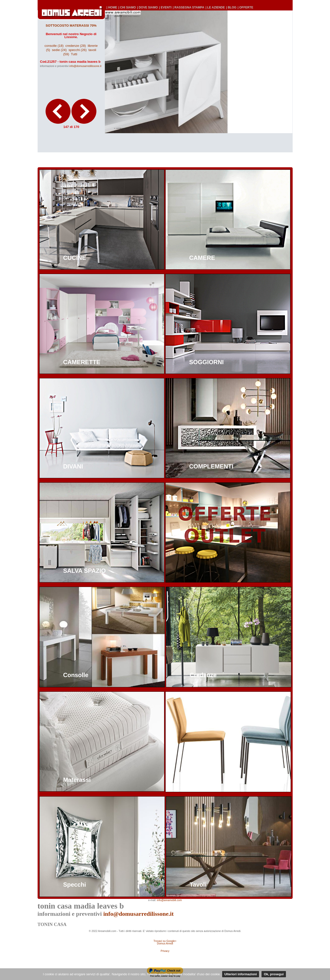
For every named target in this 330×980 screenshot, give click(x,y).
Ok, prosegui (274, 974)
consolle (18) (54, 46)
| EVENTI (165, 7)
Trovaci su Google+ (165, 941)
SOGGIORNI (207, 362)
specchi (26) (78, 50)
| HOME (112, 7)
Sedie (197, 780)
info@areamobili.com (169, 900)
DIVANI (73, 466)
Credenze (203, 675)
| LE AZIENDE (215, 7)
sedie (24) (59, 50)
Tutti (74, 54)
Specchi (75, 885)
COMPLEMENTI (211, 466)
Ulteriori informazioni (241, 974)
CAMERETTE (82, 362)
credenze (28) (76, 46)
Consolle (76, 675)
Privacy (165, 951)
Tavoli (198, 885)
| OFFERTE (245, 7)
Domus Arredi (165, 943)
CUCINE (75, 258)
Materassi (77, 780)
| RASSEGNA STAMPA (189, 7)
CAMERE (202, 258)
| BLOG (231, 7)
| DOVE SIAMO (147, 7)
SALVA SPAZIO (85, 571)
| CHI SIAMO (127, 7)
